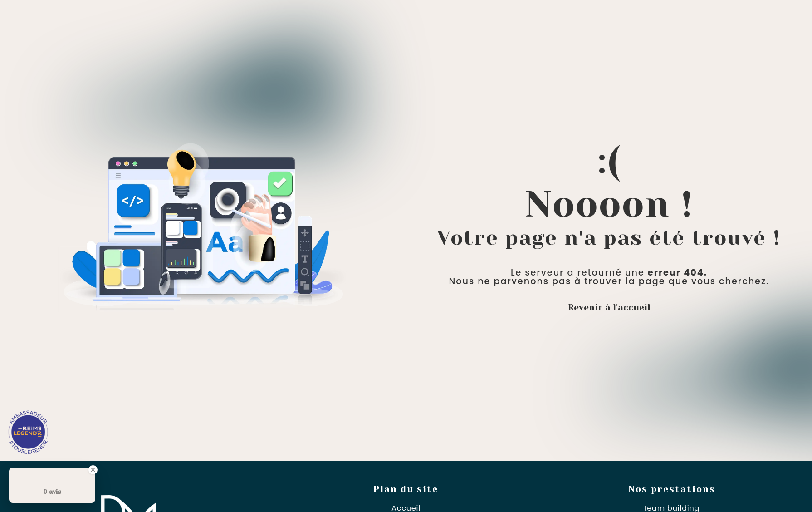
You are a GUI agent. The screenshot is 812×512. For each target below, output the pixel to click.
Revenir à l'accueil (609, 308)
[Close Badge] (93, 470)
